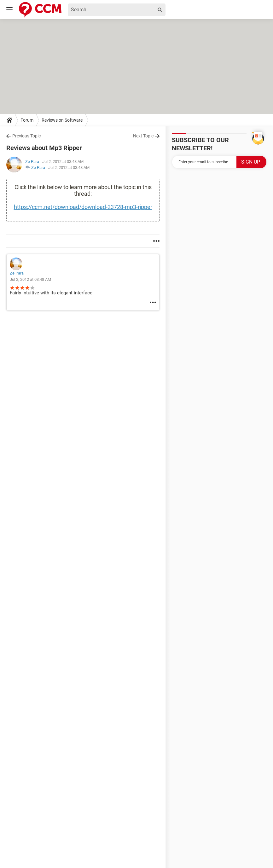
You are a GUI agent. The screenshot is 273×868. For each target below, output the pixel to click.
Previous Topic (26, 136)
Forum (27, 120)
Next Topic (143, 136)
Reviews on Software (62, 120)
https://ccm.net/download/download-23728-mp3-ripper (83, 207)
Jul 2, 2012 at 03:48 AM (69, 168)
